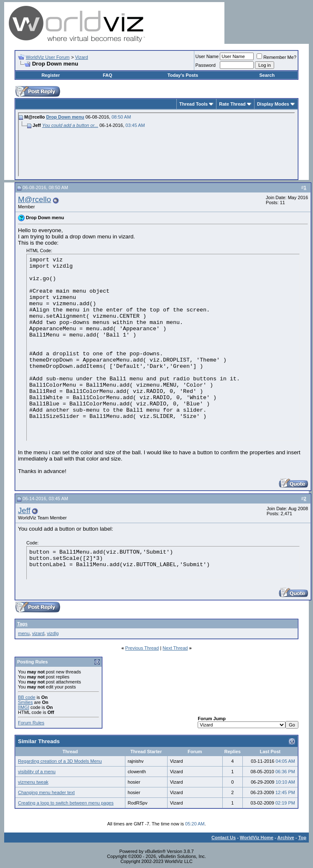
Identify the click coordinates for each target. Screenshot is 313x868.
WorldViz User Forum (48, 57)
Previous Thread (142, 648)
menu (24, 633)
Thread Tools (193, 104)
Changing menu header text (46, 792)
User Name (207, 56)
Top (302, 838)
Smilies (25, 702)
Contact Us (224, 838)
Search (267, 75)
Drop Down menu (65, 117)
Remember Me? (276, 57)
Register (51, 75)
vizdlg (53, 633)
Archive (286, 838)
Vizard (82, 57)
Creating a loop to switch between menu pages (66, 803)
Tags (22, 624)
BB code (27, 697)
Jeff (24, 510)
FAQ (108, 75)
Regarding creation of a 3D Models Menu (60, 761)
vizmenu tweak (33, 782)
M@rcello (34, 199)
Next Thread (175, 648)
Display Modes (273, 104)
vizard (38, 633)
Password (206, 65)
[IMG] (24, 707)
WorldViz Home (257, 838)
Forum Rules (31, 723)
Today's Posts (183, 75)
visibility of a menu (37, 772)
